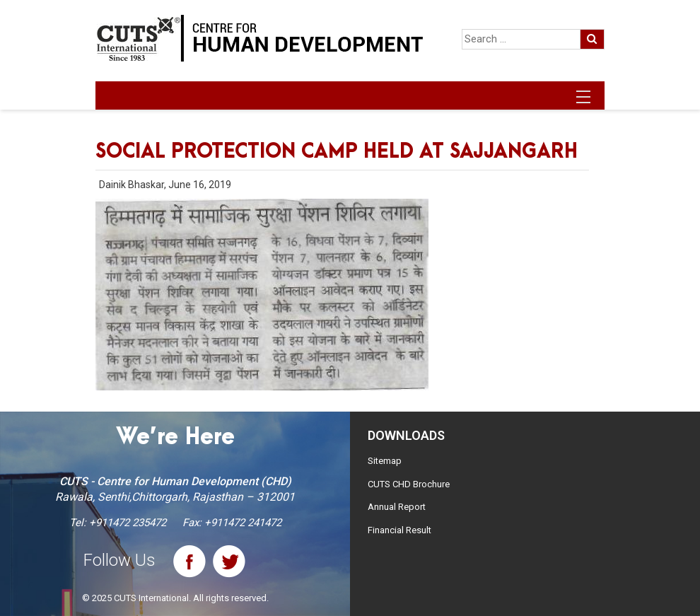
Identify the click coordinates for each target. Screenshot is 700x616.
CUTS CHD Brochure (409, 484)
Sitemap (385, 461)
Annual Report (397, 507)
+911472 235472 (128, 523)
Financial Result (399, 530)
